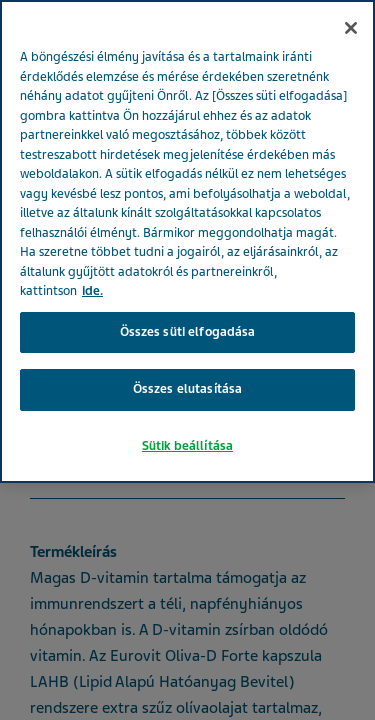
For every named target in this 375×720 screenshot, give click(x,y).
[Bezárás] (351, 28)
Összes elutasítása (187, 389)
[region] (187, 241)
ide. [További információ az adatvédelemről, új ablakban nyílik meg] (92, 291)
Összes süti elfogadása (188, 332)
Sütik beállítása (187, 446)
